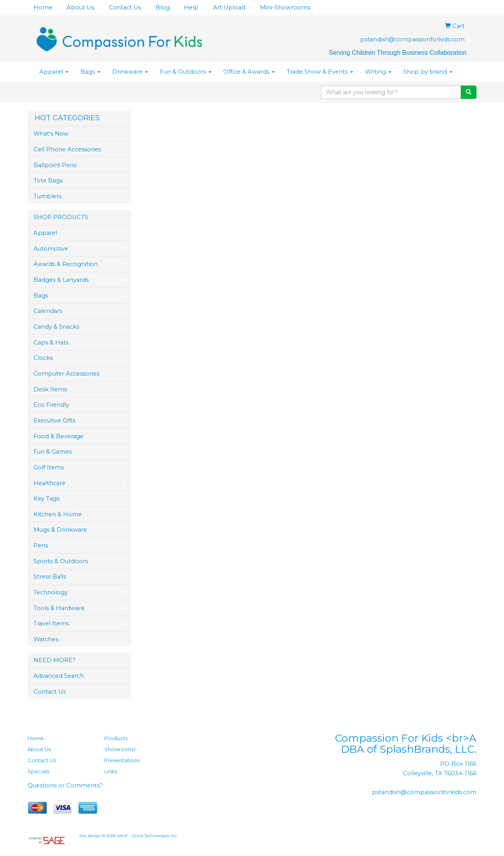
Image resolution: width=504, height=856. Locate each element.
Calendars (48, 311)
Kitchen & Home (58, 514)
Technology (51, 592)
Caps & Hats (51, 342)
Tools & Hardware (59, 608)
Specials (38, 771)
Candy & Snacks (56, 327)
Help (191, 7)
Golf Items (49, 467)
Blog (163, 7)
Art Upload (229, 7)
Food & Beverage (58, 436)
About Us (80, 7)
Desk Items (50, 389)
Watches (46, 639)
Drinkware (130, 72)
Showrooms (120, 749)
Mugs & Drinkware (60, 530)
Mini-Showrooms (285, 7)
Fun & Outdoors (186, 72)
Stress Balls (50, 577)
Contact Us (125, 7)
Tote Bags (48, 181)
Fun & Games (53, 452)
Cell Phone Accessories (67, 149)
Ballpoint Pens (55, 165)
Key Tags (46, 499)
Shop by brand (428, 72)
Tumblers (47, 196)
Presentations (122, 760)
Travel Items (51, 623)
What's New (51, 134)
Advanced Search (59, 676)
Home (43, 7)
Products (116, 738)
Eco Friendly (51, 405)
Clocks (43, 358)
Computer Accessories (66, 374)
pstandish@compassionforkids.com (412, 39)
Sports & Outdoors (61, 561)
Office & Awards (249, 72)
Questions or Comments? (65, 785)
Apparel (54, 72)
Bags (90, 72)
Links (111, 771)
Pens (41, 545)
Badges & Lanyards (61, 280)
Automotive (51, 249)
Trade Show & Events (320, 72)
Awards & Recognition (66, 264)
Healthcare (49, 483)
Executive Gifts (54, 421)
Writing (378, 72)
